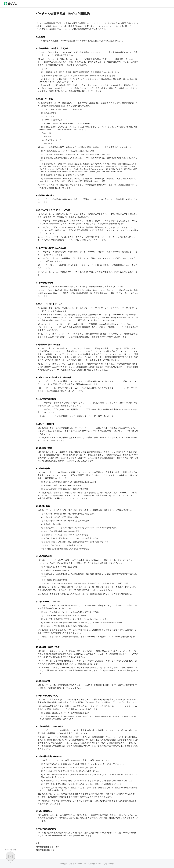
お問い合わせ (109, 864)
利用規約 (64, 864)
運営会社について (95, 864)
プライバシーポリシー (78, 864)
